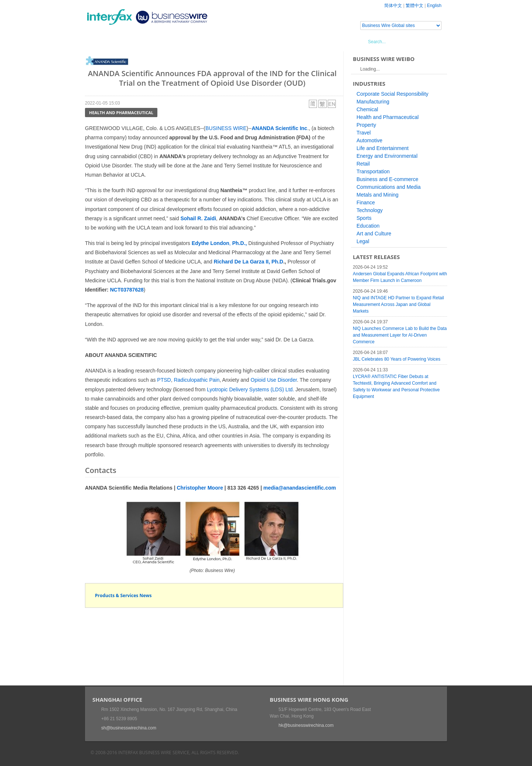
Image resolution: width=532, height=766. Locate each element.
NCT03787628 (127, 290)
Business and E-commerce (387, 179)
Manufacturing (373, 102)
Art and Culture (374, 234)
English (434, 6)
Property (366, 125)
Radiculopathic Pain (197, 380)
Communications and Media (389, 187)
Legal (363, 241)
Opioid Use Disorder (274, 380)
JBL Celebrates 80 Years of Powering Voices (397, 359)
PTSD (164, 380)
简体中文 (393, 6)
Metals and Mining (378, 195)
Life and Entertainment (383, 148)
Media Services (192, 41)
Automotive (369, 140)
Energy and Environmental (387, 156)
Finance (366, 202)
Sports (364, 218)
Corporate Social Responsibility (393, 94)
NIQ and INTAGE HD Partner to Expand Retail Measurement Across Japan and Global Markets (398, 304)
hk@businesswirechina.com (306, 725)
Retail (363, 164)
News (127, 41)
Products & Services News (123, 595)
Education (368, 226)
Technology (370, 210)
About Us (234, 41)
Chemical (367, 109)
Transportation (373, 171)
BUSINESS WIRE (226, 128)
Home (102, 41)
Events (154, 41)
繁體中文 (415, 6)
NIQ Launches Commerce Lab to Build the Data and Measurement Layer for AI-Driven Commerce (400, 335)
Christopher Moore (200, 488)
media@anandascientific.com (300, 488)
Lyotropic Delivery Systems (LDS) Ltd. (250, 389)
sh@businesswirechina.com (129, 728)
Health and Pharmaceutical (121, 113)
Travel (364, 133)
